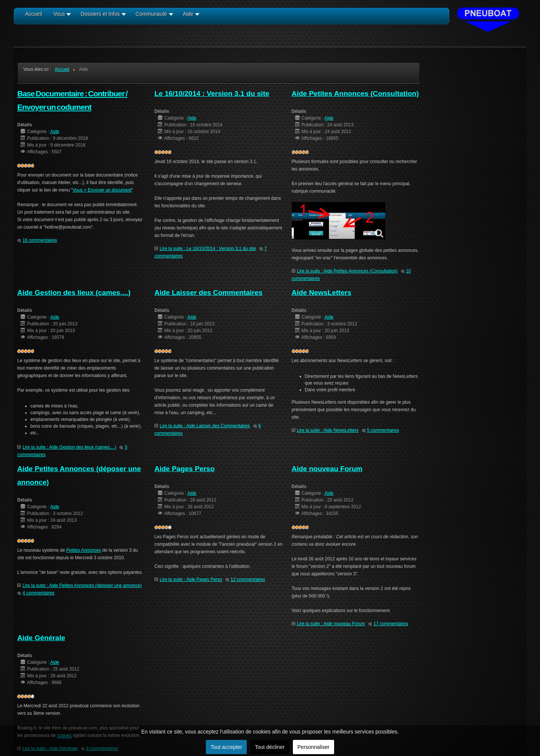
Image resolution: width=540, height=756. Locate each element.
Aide (55, 132)
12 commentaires (248, 579)
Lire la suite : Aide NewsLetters (328, 430)
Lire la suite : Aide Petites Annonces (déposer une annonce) (82, 585)
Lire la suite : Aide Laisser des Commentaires (205, 426)
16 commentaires (40, 240)
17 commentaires (391, 624)
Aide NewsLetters (322, 293)
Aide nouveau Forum (327, 469)
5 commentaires (383, 430)
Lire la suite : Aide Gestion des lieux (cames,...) (69, 447)
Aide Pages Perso (185, 469)
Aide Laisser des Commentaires (208, 293)
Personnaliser (313, 747)
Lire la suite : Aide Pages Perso (191, 579)
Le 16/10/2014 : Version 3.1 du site (212, 94)
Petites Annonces (84, 550)
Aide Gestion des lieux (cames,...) (74, 293)
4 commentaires (38, 593)
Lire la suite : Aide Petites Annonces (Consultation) (347, 271)
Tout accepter (226, 747)
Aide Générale (41, 638)
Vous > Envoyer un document (102, 190)
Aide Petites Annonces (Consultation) (355, 94)
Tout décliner (270, 747)
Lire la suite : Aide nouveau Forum (331, 624)
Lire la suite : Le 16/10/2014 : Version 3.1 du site (208, 249)
